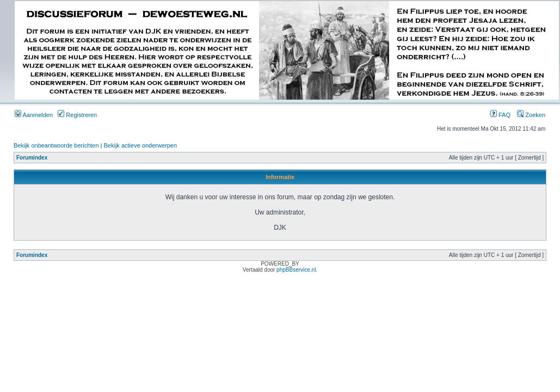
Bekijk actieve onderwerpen (141, 145)
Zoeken (531, 115)
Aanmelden (34, 115)
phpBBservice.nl (296, 270)
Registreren (77, 115)
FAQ (500, 115)
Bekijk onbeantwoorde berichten (56, 145)
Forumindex (32, 158)
